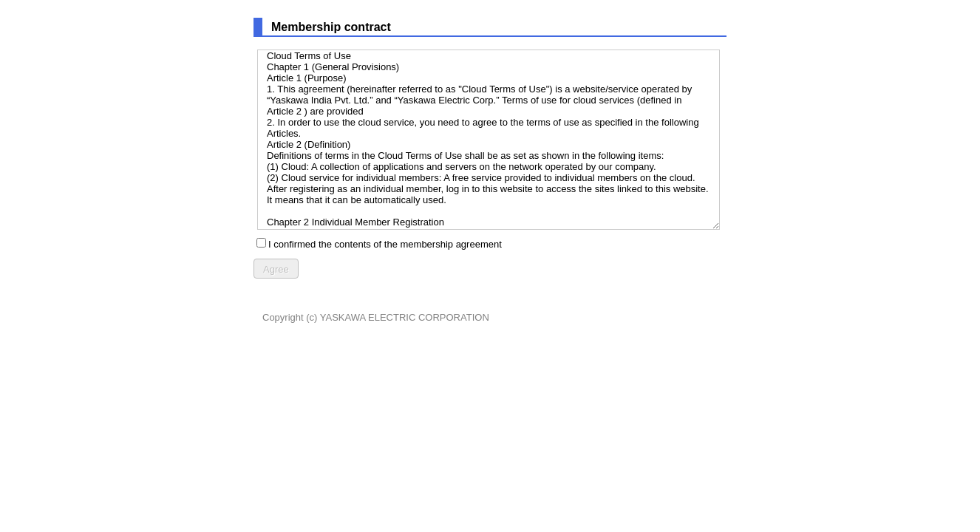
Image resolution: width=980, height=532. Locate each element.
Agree (276, 269)
